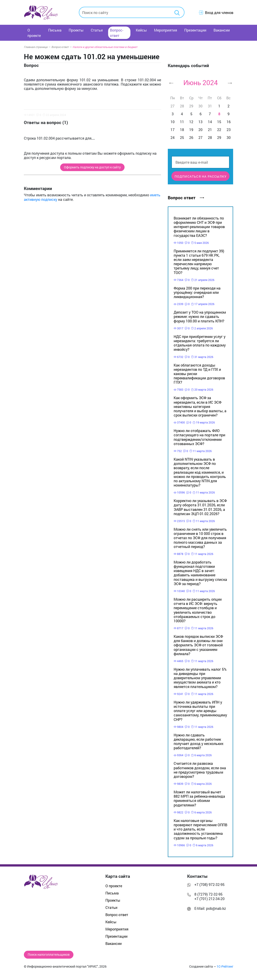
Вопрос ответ (186, 198)
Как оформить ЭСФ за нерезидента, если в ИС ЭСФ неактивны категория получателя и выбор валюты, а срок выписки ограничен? (200, 406)
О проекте (34, 33)
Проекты (76, 30)
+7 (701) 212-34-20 (209, 899)
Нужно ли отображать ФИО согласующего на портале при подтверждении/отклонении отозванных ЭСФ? (199, 437)
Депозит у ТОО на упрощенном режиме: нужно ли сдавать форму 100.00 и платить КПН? (200, 316)
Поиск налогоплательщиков (49, 955)
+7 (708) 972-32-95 (209, 884)
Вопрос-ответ (117, 33)
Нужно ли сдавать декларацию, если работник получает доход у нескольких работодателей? (199, 741)
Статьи (97, 30)
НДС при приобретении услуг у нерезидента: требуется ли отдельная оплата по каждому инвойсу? (200, 343)
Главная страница (37, 47)
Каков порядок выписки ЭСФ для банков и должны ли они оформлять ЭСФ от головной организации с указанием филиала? (198, 645)
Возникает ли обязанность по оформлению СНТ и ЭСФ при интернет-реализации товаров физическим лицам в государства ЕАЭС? (199, 227)
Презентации (195, 30)
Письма (55, 30)
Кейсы (141, 30)
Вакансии (222, 30)
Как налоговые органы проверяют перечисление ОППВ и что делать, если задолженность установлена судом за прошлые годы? (200, 829)
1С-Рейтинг (225, 966)
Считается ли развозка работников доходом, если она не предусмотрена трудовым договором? (200, 770)
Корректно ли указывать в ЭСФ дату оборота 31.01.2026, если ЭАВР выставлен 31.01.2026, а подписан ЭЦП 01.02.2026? (200, 507)
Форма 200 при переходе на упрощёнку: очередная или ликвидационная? (197, 292)
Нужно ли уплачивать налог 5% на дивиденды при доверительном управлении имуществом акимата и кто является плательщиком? (200, 678)
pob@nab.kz (216, 908)
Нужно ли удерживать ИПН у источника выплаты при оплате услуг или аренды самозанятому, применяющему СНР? (200, 711)
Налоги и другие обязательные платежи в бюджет (105, 47)
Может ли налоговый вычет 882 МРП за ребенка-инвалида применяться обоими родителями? (199, 798)
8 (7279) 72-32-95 (208, 894)
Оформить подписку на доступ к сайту (92, 167)
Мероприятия (166, 30)
